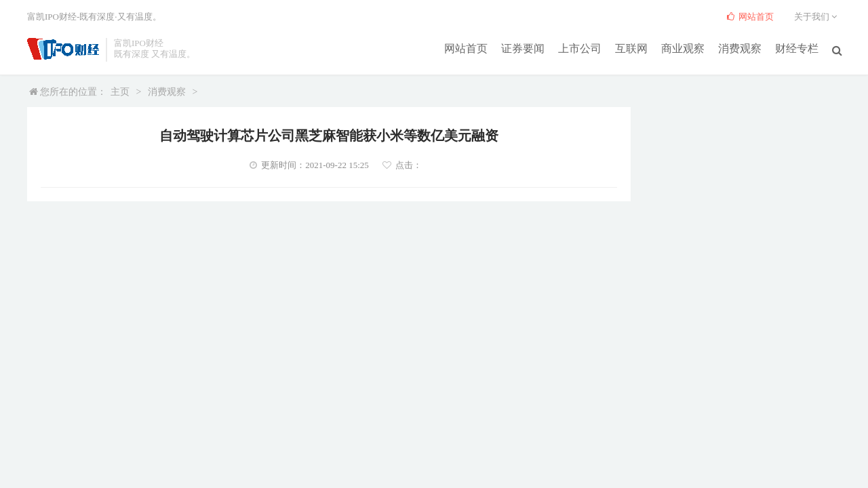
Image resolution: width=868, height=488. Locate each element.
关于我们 (817, 17)
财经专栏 (797, 48)
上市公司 (580, 48)
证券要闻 (523, 48)
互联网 (631, 48)
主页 (120, 92)
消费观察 (740, 48)
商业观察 (683, 48)
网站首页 (466, 48)
